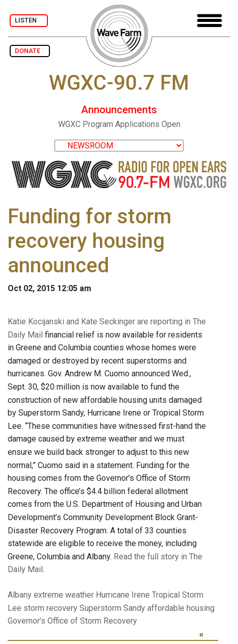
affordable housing (181, 608)
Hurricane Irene (123, 595)
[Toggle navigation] (209, 21)
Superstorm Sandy (112, 608)
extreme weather (64, 595)
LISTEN (29, 20)
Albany (20, 595)
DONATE (30, 51)
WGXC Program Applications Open (119, 124)
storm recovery (50, 608)
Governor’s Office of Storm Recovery (72, 621)
